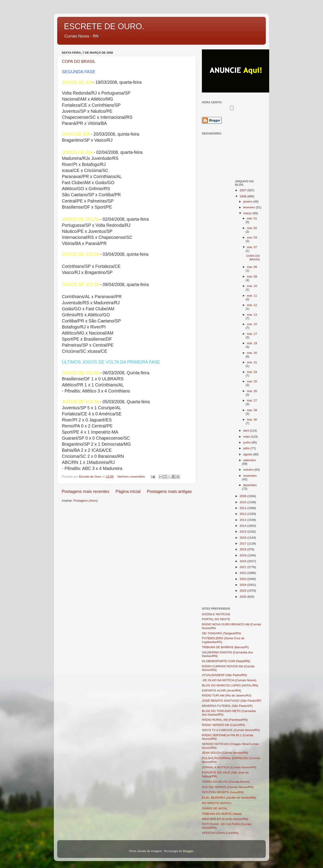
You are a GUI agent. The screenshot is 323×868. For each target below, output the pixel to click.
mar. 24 (252, 372)
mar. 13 (252, 315)
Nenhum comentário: (132, 477)
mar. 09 (252, 276)
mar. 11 (252, 296)
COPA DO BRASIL (79, 62)
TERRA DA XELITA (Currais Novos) (226, 782)
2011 (243, 508)
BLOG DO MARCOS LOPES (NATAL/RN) (230, 685)
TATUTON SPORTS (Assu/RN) (223, 792)
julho (247, 448)
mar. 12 (252, 305)
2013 (243, 520)
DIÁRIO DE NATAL (215, 808)
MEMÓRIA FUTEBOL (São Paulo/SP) (227, 706)
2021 (243, 567)
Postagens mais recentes (85, 491)
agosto (248, 454)
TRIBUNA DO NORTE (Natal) (222, 814)
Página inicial (128, 491)
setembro (250, 460)
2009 (243, 496)
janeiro (248, 202)
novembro (250, 476)
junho (248, 442)
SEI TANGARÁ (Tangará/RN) (221, 633)
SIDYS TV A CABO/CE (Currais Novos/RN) (231, 730)
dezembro (250, 485)
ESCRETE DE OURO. (104, 26)
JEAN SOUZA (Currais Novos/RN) (225, 753)
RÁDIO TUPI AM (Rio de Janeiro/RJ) (227, 695)
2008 (243, 196)
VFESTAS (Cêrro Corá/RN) (220, 833)
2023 (243, 579)
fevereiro (250, 207)
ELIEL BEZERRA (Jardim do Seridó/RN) (229, 798)
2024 (243, 585)
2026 (243, 597)
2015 (243, 532)
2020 (243, 561)
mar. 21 (252, 362)
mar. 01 (252, 218)
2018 (243, 549)
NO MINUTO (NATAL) (217, 803)
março (248, 213)
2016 (243, 538)
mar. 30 (252, 420)
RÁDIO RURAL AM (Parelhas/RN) (225, 720)
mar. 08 (252, 267)
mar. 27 (252, 400)
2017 (243, 543)
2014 (243, 526)
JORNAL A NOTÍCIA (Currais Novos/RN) (229, 767)
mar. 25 (252, 381)
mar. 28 (252, 410)
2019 (243, 555)
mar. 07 (252, 247)
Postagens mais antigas (169, 491)
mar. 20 (252, 353)
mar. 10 (252, 286)
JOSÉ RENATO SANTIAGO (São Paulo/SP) (231, 701)
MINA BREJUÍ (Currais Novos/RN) (225, 819)
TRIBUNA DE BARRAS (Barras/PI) (225, 647)
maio (247, 437)
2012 (243, 514)
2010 (243, 502)
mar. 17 (252, 334)
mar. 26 (252, 391)
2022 (243, 573)
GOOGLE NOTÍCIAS (216, 614)
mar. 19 (252, 343)
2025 (243, 591)
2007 (243, 190)
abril (247, 431)
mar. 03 (252, 237)
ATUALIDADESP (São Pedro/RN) (224, 675)
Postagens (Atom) (86, 501)
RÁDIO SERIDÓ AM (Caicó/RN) (223, 725)
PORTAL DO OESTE (216, 619)
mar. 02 (252, 228)
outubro (249, 470)
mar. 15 (252, 324)
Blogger (188, 851)
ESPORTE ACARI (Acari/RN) (222, 691)
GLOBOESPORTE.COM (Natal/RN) (226, 661)
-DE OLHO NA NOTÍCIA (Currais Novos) (229, 680)
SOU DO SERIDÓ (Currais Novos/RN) (228, 787)
